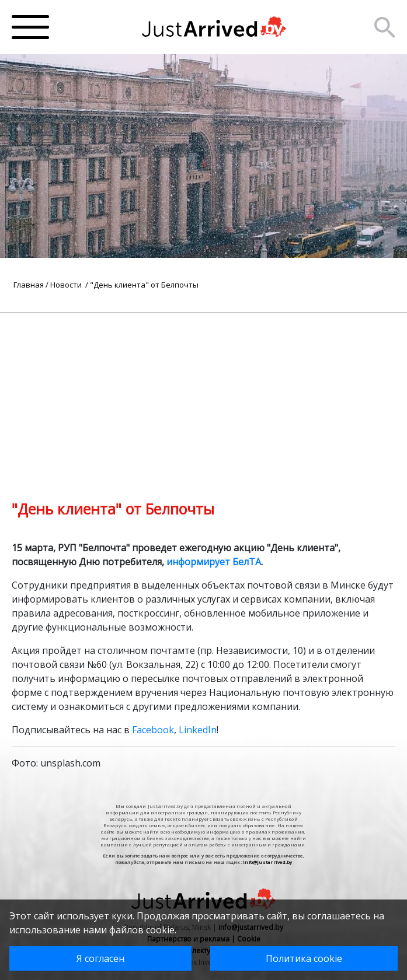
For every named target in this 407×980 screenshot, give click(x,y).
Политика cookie (304, 958)
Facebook (153, 730)
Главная (29, 285)
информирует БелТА (214, 562)
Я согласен (100, 958)
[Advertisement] (204, 395)
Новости (67, 285)
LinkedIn (198, 730)
